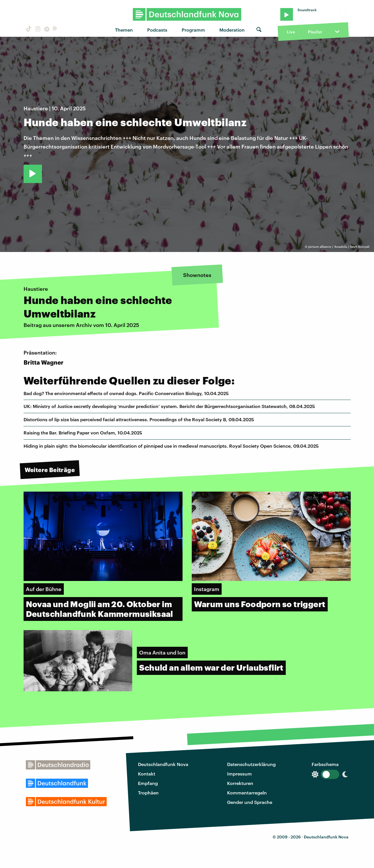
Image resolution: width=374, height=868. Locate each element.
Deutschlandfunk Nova (163, 764)
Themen (124, 30)
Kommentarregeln (247, 793)
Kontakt (147, 774)
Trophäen (148, 793)
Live (291, 32)
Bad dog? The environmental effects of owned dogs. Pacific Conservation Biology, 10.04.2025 (126, 393)
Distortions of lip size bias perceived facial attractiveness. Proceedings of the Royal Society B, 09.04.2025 (139, 419)
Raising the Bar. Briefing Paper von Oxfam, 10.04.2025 (83, 433)
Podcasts (157, 30)
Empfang (148, 783)
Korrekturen (240, 783)
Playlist (315, 32)
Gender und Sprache (250, 802)
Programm (193, 30)
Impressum (239, 774)
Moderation (232, 30)
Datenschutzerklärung (251, 764)
